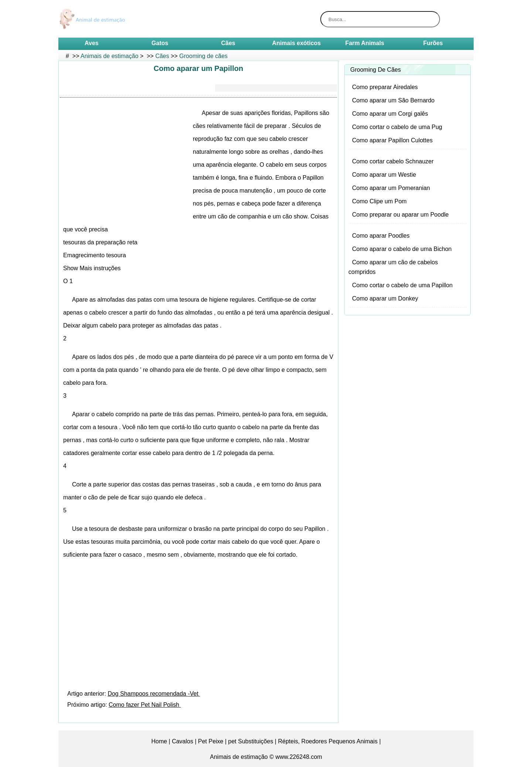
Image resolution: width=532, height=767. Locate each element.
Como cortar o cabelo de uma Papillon (402, 285)
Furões (433, 43)
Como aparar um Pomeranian (391, 188)
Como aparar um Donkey (385, 298)
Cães (228, 43)
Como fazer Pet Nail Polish (145, 705)
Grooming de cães (203, 56)
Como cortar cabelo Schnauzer (393, 161)
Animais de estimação (110, 56)
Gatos (160, 43)
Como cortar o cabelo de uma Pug (397, 127)
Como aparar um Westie (384, 175)
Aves (92, 43)
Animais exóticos (297, 43)
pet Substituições (251, 741)
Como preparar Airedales (385, 87)
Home (159, 741)
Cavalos (183, 741)
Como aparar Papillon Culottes (392, 140)
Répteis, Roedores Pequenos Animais (328, 741)
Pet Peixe (211, 741)
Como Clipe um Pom (379, 201)
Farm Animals (365, 43)
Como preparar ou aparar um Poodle (400, 215)
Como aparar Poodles (381, 236)
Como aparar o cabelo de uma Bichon (402, 249)
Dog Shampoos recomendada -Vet (154, 694)
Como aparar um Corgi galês (390, 114)
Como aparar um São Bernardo (393, 100)
